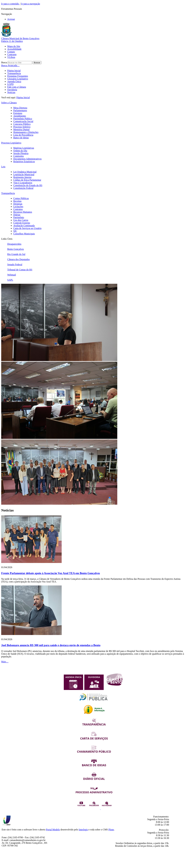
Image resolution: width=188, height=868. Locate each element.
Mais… (5, 662)
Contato (11, 52)
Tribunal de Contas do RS (20, 270)
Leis (3, 167)
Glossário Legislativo (18, 79)
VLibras (11, 57)
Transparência (14, 73)
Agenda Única (14, 81)
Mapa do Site (14, 46)
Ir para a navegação (31, 4)
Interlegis (83, 830)
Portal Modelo (53, 830)
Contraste (12, 54)
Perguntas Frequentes (18, 76)
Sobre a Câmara (9, 103)
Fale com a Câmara (17, 87)
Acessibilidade (14, 49)
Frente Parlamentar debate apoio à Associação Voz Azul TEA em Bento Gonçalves (51, 573)
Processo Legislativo (11, 143)
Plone (111, 830)
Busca (4, 62)
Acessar (11, 19)
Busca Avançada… (10, 65)
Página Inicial (14, 71)
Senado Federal (15, 264)
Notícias (11, 92)
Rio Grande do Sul (16, 254)
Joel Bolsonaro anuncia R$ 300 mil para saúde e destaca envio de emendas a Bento (51, 645)
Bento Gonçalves (16, 249)
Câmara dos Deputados (18, 259)
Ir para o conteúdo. (10, 4)
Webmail (12, 275)
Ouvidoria (12, 90)
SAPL (10, 280)
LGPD (10, 84)
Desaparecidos (14, 244)
